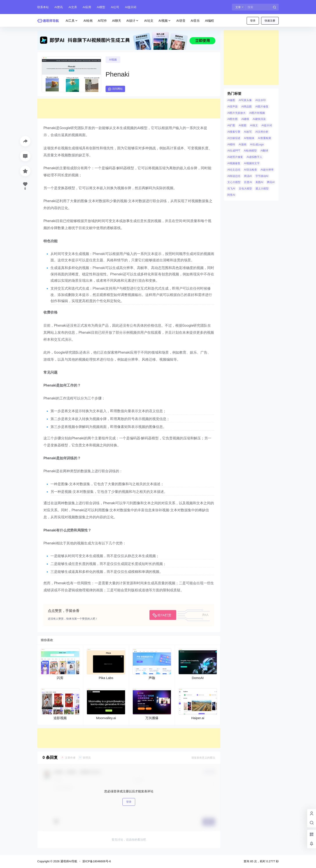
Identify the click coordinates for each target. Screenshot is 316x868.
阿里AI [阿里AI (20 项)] (231, 195)
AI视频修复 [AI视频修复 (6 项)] (234, 163)
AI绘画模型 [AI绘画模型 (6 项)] (250, 151)
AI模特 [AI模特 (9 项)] (231, 144)
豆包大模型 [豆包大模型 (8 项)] (245, 189)
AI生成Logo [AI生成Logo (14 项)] (257, 144)
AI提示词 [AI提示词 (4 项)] (267, 125)
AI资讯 (59, 7)
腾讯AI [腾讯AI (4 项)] (271, 182)
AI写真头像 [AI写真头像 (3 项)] (245, 100)
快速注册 (270, 21)
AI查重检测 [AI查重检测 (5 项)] (265, 138)
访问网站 (115, 89)
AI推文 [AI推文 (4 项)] (254, 125)
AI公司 (115, 7)
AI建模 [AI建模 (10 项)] (245, 119)
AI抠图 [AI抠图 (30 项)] (243, 125)
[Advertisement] (129, 109)
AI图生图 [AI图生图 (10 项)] (233, 119)
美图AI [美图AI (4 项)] (259, 182)
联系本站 (43, 7)
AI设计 (133, 21)
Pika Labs (106, 678)
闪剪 (60, 678)
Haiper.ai (198, 718)
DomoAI (198, 678)
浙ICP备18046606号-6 (97, 861)
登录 (253, 21)
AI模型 (101, 7)
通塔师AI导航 (68, 861)
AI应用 (87, 7)
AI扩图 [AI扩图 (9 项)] (231, 125)
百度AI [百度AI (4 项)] (248, 182)
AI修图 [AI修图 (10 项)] (231, 100)
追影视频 (60, 718)
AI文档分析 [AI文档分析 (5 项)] (262, 132)
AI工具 (72, 21)
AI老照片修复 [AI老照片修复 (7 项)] (235, 157)
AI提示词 (130, 7)
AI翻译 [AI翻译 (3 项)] (264, 151)
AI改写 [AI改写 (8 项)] (248, 132)
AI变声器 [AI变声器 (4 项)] (233, 107)
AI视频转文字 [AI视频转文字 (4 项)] (252, 163)
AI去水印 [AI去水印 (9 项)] (261, 100)
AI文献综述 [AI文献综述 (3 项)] (234, 138)
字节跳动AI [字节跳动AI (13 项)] (262, 176)
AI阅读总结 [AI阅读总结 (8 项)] (234, 176)
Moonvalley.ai (106, 718)
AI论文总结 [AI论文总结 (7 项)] (234, 170)
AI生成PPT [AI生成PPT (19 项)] (234, 151)
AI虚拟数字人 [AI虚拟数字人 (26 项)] (254, 157)
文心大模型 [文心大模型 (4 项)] (234, 182)
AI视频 (165, 21)
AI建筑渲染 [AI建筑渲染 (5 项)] (259, 119)
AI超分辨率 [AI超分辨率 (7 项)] (267, 170)
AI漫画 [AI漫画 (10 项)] (243, 144)
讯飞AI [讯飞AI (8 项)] (231, 189)
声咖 (152, 678)
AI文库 (73, 7)
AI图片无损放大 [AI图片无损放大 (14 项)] (236, 113)
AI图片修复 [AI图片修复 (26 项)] (262, 107)
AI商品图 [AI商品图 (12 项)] (247, 107)
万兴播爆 (152, 718)
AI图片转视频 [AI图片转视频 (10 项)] (257, 113)
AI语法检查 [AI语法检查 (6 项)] (250, 170)
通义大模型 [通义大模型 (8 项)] (262, 189)
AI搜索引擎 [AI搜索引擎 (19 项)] (234, 132)
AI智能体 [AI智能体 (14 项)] (249, 138)
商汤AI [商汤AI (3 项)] (248, 176)
